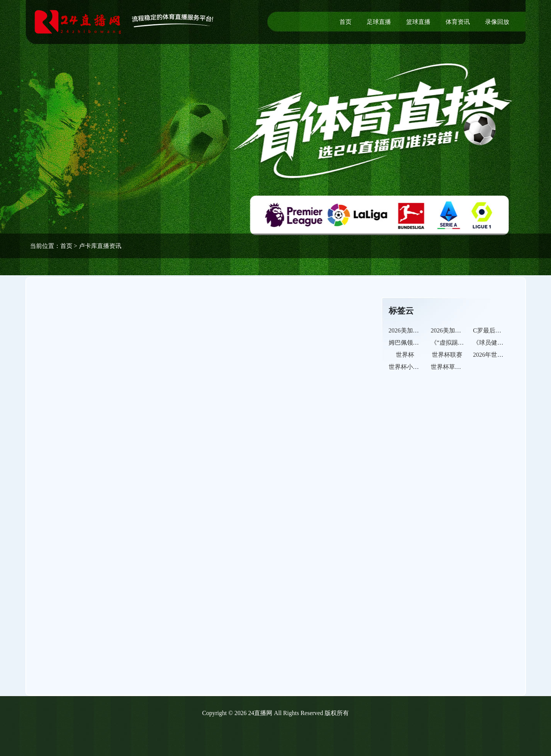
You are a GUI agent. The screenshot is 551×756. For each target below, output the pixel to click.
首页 (345, 22)
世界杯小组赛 (407, 367)
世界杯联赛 (447, 355)
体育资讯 (458, 22)
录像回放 (497, 22)
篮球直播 (418, 22)
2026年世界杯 (491, 355)
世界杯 (405, 355)
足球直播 (379, 22)
